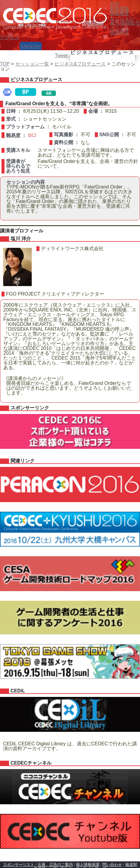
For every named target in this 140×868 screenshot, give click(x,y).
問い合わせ (112, 865)
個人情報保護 (88, 865)
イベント (120, 28)
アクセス (10, 37)
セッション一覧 (32, 64)
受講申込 (120, 33)
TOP (5, 64)
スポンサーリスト (19, 865)
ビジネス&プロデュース (80, 64)
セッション (122, 18)
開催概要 (120, 13)
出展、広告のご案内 (55, 865)
